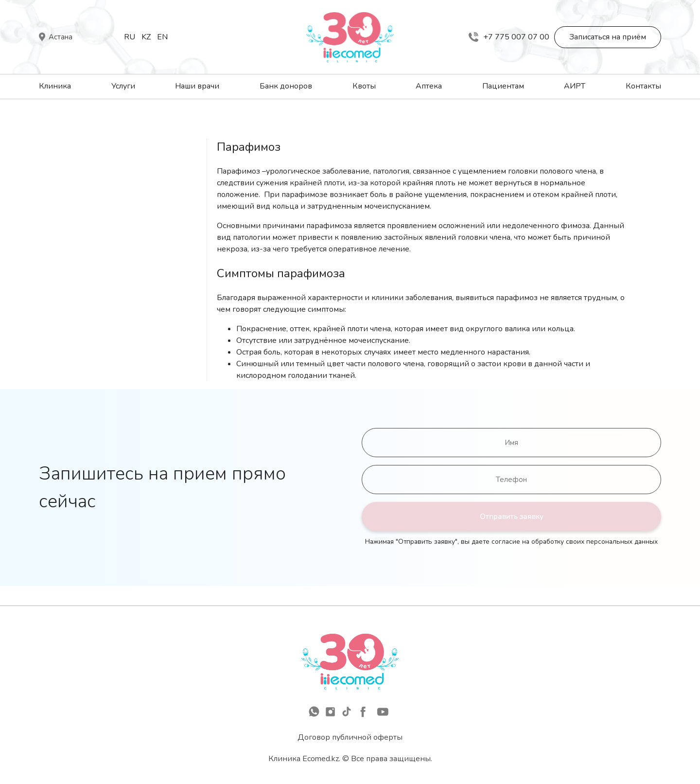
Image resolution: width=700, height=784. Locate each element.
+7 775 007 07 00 (509, 37)
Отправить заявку (512, 517)
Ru (130, 37)
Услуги (123, 86)
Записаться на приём (608, 37)
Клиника (55, 86)
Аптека (429, 86)
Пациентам (503, 86)
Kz (146, 37)
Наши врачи (197, 86)
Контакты (643, 86)
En (162, 37)
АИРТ (575, 86)
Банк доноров (286, 86)
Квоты (364, 86)
